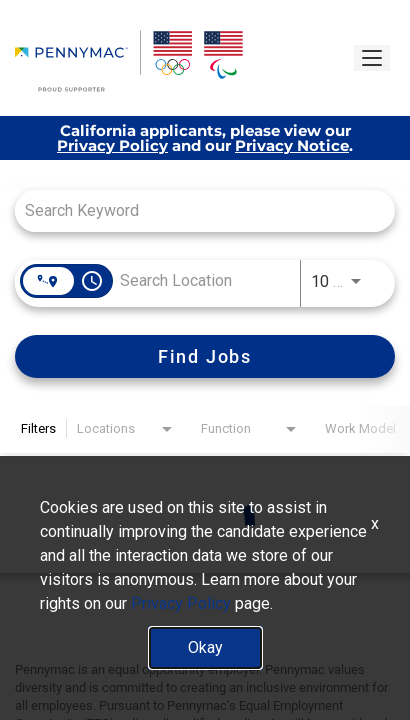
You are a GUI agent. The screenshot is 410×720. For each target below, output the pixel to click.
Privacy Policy (112, 145)
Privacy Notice (292, 145)
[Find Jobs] (205, 356)
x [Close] (375, 523)
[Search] (205, 356)
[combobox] (195, 210)
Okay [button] (205, 647)
